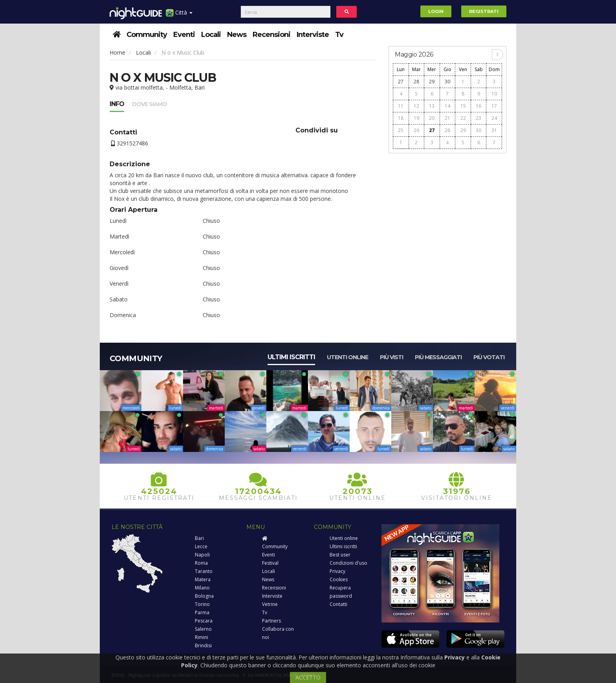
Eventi (184, 35)
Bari (199, 538)
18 (401, 118)
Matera (203, 579)
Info (117, 104)
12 (416, 106)
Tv (339, 35)
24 (494, 118)
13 (432, 106)
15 (463, 106)
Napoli (202, 555)
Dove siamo (149, 104)
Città (179, 16)
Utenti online (347, 357)
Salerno (203, 629)
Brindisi (203, 645)
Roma (201, 563)
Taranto (204, 571)
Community (147, 35)
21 (447, 118)
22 (463, 118)
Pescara (204, 621)
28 (416, 82)
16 (478, 106)
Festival (270, 563)
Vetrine (270, 604)
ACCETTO (308, 677)
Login (436, 11)
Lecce (201, 546)
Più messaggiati (438, 357)
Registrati (484, 11)
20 (432, 118)
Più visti (391, 357)
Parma (202, 612)
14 (447, 106)
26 (416, 130)
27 (401, 82)
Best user (340, 555)
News (237, 35)
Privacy (337, 571)
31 (494, 130)
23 (478, 118)
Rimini (202, 637)
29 (432, 82)
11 (401, 106)
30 (447, 82)
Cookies (339, 579)
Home (117, 52)
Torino (202, 604)
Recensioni (271, 35)
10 (494, 94)
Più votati (489, 357)
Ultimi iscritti (291, 357)
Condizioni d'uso (348, 563)
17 (494, 106)
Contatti (338, 604)
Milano (202, 588)
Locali (211, 35)
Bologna (204, 596)
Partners (271, 621)
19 (416, 118)
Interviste (313, 35)
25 (401, 130)
